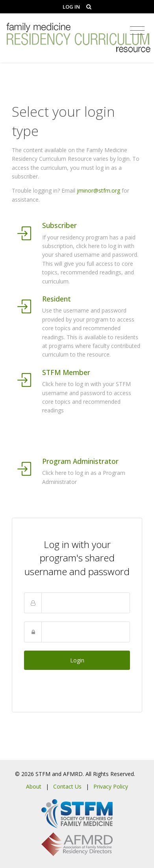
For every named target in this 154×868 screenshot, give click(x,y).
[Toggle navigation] (137, 31)
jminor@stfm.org (98, 190)
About (34, 786)
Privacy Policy (111, 786)
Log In (71, 7)
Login (77, 660)
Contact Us (67, 786)
